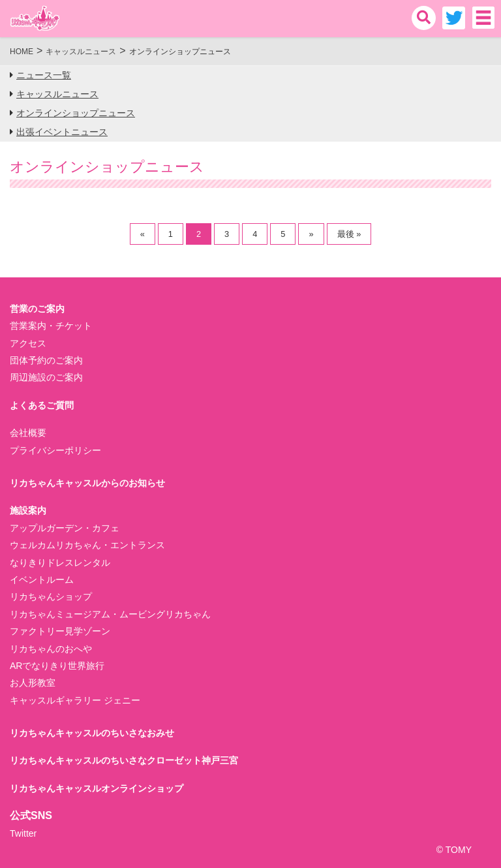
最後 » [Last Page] (349, 234)
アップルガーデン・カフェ (65, 528)
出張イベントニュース (62, 132)
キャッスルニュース (57, 94)
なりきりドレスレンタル (60, 563)
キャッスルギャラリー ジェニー (75, 700)
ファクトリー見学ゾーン (60, 631)
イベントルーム (42, 580)
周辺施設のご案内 (46, 377)
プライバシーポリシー (55, 450)
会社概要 (28, 433)
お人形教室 (33, 683)
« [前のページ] (143, 234)
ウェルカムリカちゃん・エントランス (87, 545)
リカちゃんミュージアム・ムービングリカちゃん (110, 614)
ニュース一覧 (44, 75)
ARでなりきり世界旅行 (57, 666)
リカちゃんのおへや (51, 649)
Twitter (23, 833)
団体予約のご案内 (46, 360)
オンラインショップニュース (76, 113)
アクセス (28, 343)
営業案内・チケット (51, 326)
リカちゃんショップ (51, 597)
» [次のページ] (311, 234)
